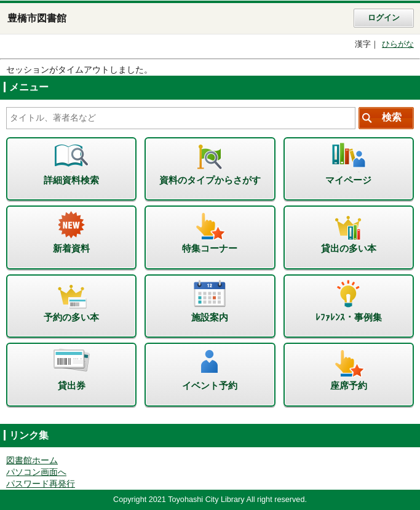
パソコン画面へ (36, 472)
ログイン (384, 18)
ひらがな (398, 44)
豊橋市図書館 (37, 18)
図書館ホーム (32, 460)
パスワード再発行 (41, 484)
